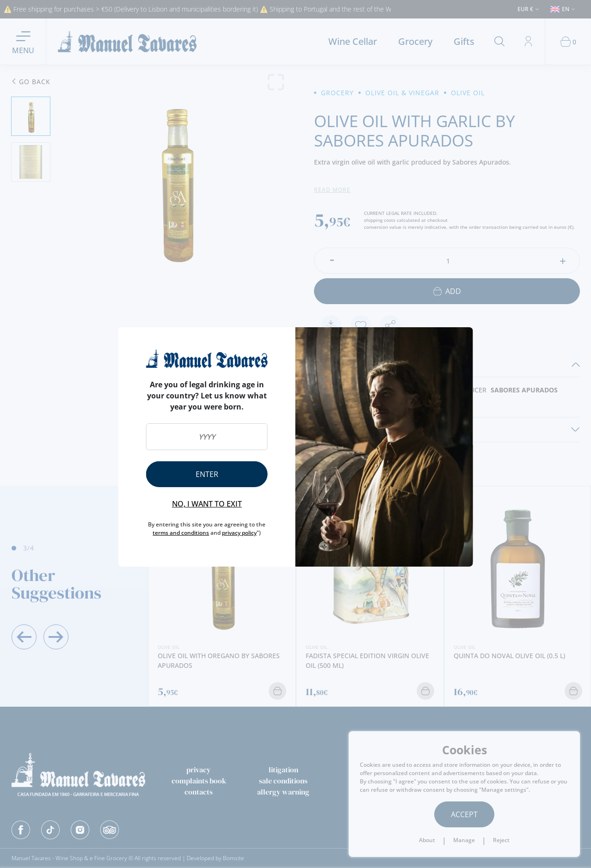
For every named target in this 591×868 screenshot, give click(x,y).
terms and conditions (181, 533)
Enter (207, 474)
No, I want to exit (207, 504)
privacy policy (239, 533)
